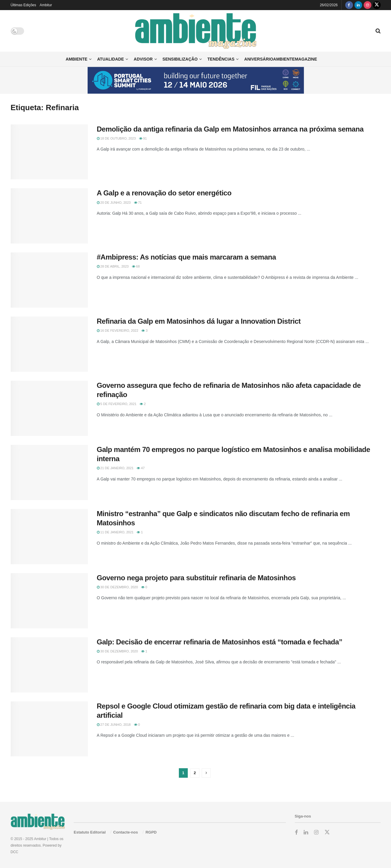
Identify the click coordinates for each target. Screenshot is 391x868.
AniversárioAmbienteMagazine (281, 59)
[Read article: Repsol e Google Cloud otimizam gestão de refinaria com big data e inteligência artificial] (49, 729)
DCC (15, 852)
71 (138, 203)
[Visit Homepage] (196, 31)
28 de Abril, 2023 (113, 266)
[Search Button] (378, 31)
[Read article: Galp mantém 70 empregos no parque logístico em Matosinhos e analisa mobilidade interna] (49, 472)
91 (143, 138)
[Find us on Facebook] (349, 5)
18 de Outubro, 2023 (116, 138)
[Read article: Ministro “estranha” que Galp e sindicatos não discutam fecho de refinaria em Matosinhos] (49, 537)
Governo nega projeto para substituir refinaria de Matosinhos (196, 578)
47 (141, 468)
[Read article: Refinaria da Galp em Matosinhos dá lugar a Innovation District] (49, 344)
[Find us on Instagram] (368, 5)
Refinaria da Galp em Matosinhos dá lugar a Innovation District (199, 321)
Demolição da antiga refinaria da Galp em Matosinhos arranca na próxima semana (230, 129)
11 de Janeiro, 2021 (115, 532)
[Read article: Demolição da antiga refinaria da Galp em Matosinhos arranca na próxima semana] (49, 152)
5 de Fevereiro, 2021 (117, 404)
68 (136, 266)
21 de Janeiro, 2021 (115, 468)
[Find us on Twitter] (377, 5)
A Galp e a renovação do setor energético (164, 193)
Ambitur (46, 5)
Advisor (143, 59)
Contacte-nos (126, 832)
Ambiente (77, 59)
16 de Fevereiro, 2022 (118, 331)
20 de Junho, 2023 (114, 203)
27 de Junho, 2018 (114, 725)
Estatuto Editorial (90, 832)
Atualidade (111, 59)
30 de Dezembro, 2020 (118, 587)
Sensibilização (180, 59)
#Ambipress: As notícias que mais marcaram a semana (186, 257)
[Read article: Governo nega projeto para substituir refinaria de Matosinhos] (49, 601)
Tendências (221, 59)
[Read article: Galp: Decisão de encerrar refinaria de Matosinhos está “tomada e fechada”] (49, 665)
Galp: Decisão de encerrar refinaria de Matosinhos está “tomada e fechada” (220, 642)
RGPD (151, 832)
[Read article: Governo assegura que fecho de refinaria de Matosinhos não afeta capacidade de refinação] (49, 408)
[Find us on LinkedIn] (358, 5)
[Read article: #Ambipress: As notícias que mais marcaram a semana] (49, 280)
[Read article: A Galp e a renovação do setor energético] (49, 216)
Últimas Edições (23, 5)
